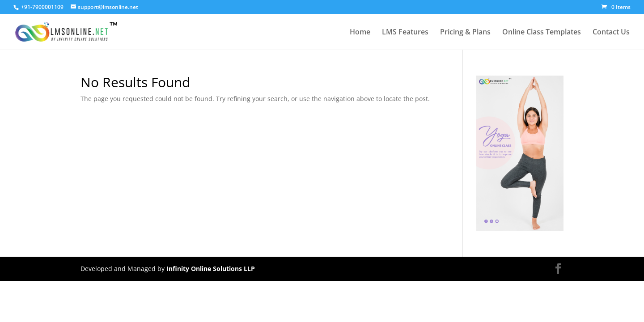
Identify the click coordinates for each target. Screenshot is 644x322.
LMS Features (405, 33)
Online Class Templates (542, 33)
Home (360, 33)
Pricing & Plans (465, 33)
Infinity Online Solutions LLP (211, 269)
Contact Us (611, 33)
